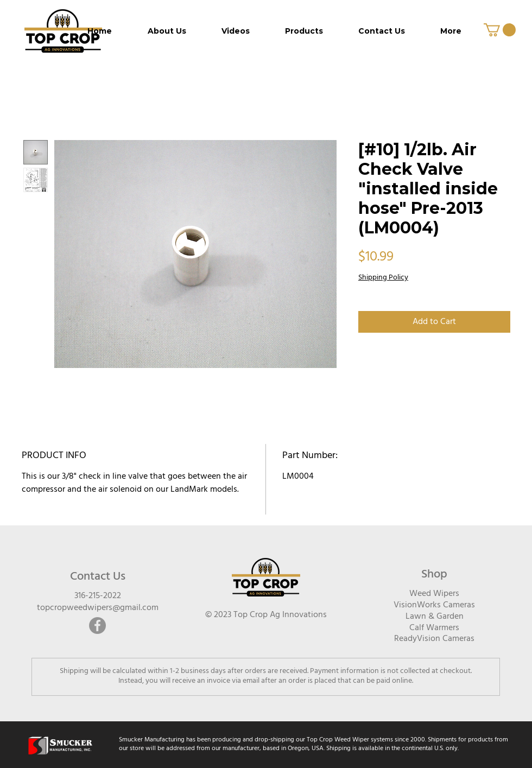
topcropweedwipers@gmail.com (98, 608)
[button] (500, 30)
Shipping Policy (383, 278)
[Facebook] (97, 626)
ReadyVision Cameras (434, 639)
